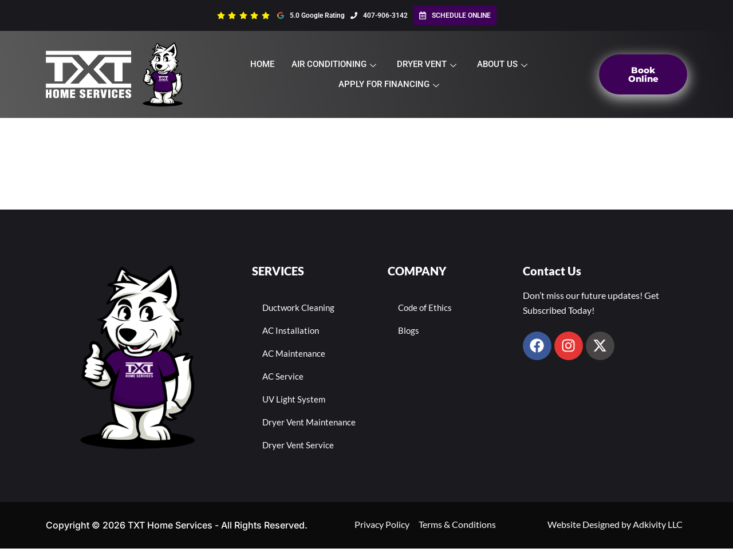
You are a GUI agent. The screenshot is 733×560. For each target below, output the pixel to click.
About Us (502, 64)
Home (262, 64)
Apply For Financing (389, 84)
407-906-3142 (379, 15)
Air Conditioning (334, 64)
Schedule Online (455, 15)
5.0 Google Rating (311, 15)
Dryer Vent (427, 64)
